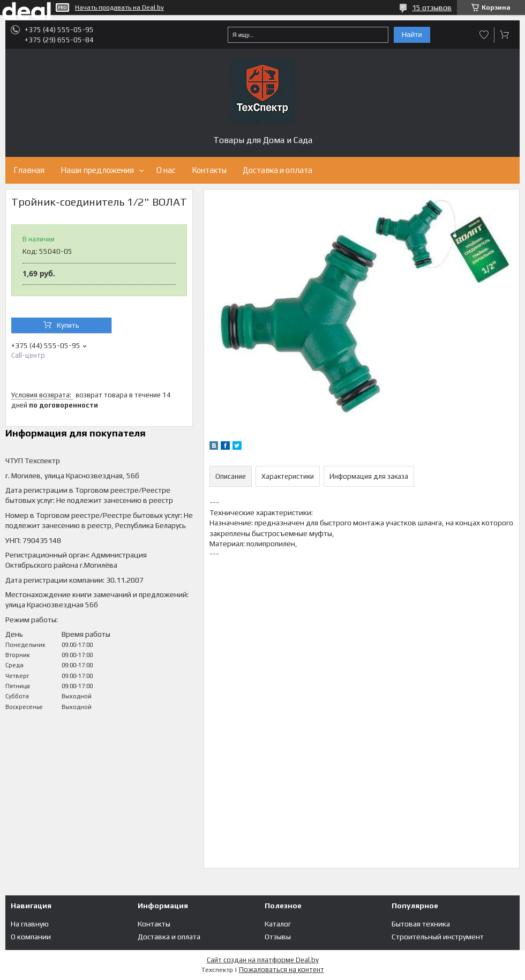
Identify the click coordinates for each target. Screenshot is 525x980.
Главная (29, 170)
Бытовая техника (421, 924)
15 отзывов (432, 7)
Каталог (278, 924)
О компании (31, 937)
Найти (412, 35)
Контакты (209, 170)
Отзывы (278, 937)
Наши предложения (97, 170)
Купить (68, 325)
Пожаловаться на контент (282, 970)
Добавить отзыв (484, 35)
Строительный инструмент (438, 937)
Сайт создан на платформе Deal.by (263, 960)
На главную (30, 924)
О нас (166, 170)
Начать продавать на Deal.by (119, 7)
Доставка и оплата (277, 170)
